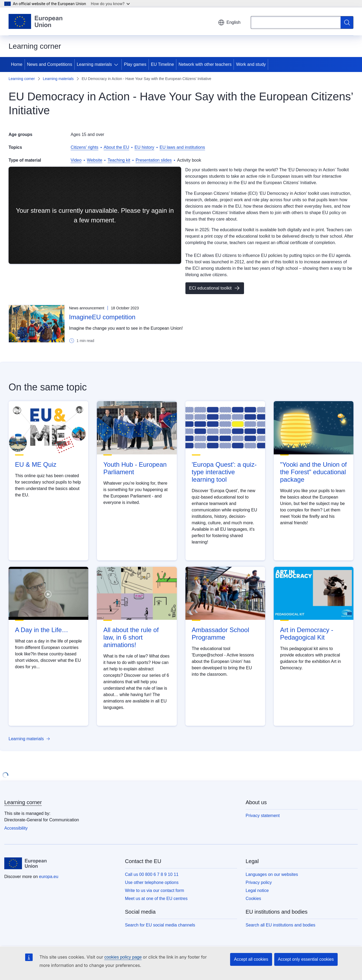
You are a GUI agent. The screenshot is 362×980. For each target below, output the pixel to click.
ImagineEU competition (102, 317)
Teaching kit (119, 160)
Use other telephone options (152, 882)
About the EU (117, 147)
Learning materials (94, 64)
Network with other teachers (205, 64)
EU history (144, 147)
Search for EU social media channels (160, 925)
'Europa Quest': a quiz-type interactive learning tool (224, 472)
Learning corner (22, 79)
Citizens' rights (85, 147)
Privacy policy (259, 882)
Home (17, 64)
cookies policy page (123, 957)
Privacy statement (263, 816)
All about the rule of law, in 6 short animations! (131, 637)
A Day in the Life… (42, 630)
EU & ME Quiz (36, 464)
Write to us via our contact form (155, 890)
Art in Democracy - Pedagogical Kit (307, 634)
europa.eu (49, 877)
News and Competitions (50, 64)
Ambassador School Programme (221, 634)
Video (76, 160)
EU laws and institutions (182, 147)
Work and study (251, 64)
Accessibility (16, 828)
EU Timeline (162, 64)
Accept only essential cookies (306, 959)
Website (95, 160)
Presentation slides (154, 160)
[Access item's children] (117, 64)
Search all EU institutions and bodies (281, 925)
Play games (135, 64)
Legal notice (257, 890)
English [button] (229, 22)
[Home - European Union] (35, 21)
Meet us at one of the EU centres (156, 899)
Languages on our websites (272, 874)
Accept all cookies (251, 959)
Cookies (253, 899)
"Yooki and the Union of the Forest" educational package (313, 472)
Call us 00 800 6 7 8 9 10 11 (152, 874)
